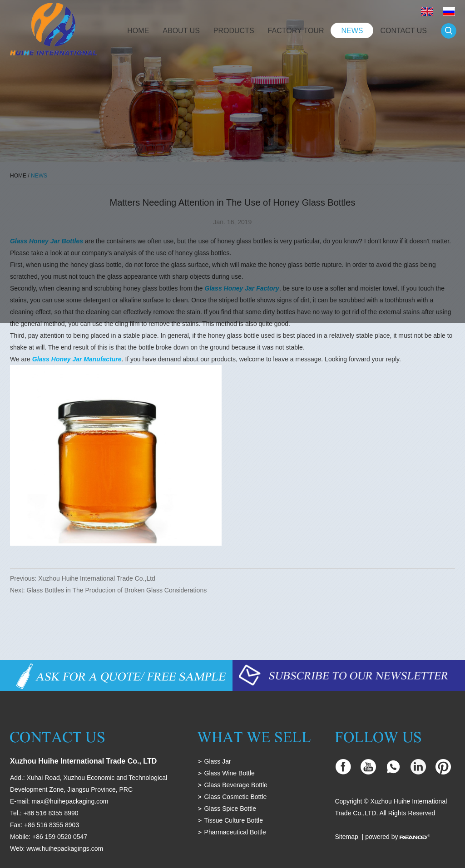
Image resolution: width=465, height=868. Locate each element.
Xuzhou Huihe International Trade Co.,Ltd (97, 578)
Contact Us (403, 31)
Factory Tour (296, 31)
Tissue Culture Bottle (234, 820)
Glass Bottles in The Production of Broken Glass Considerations (117, 590)
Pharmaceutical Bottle (235, 832)
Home (138, 31)
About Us (181, 31)
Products (234, 31)
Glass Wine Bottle (230, 773)
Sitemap (346, 837)
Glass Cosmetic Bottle (236, 797)
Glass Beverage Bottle (236, 785)
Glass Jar (218, 761)
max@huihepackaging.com (70, 801)
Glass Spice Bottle (230, 809)
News (352, 31)
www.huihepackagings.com (65, 848)
